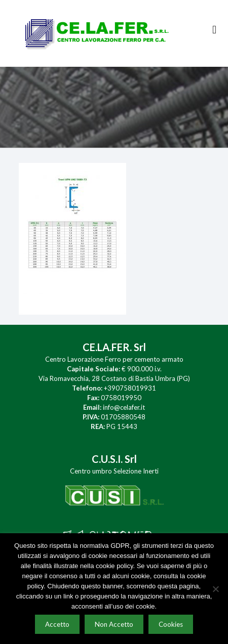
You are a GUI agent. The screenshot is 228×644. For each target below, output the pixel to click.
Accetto (57, 624)
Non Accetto (114, 624)
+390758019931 (130, 388)
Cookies (171, 624)
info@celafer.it (124, 407)
